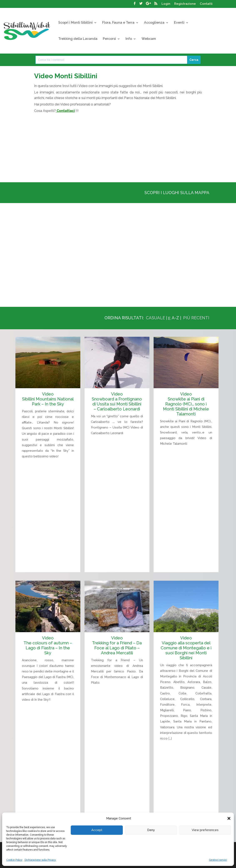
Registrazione (185, 4)
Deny (151, 830)
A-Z (175, 318)
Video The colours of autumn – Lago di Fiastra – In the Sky (48, 621)
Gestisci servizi (218, 860)
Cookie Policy (14, 860)
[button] (229, 818)
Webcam (149, 39)
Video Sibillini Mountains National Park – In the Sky (48, 399)
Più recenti (196, 318)
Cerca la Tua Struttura (169, 812)
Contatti (206, 4)
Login (166, 4)
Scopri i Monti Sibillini (75, 23)
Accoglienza (154, 23)
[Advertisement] (118, 147)
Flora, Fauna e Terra (118, 23)
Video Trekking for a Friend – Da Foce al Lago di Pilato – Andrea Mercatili (117, 621)
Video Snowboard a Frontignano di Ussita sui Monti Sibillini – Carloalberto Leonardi (117, 402)
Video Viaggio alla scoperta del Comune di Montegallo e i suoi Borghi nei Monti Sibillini (186, 623)
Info (129, 39)
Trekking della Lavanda (78, 39)
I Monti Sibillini (37, 812)
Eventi (179, 23)
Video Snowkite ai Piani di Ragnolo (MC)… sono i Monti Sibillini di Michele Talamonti (186, 404)
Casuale (155, 318)
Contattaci (66, 111)
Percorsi (109, 39)
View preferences (205, 830)
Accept (97, 830)
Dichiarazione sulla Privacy (40, 860)
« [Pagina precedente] (207, 776)
